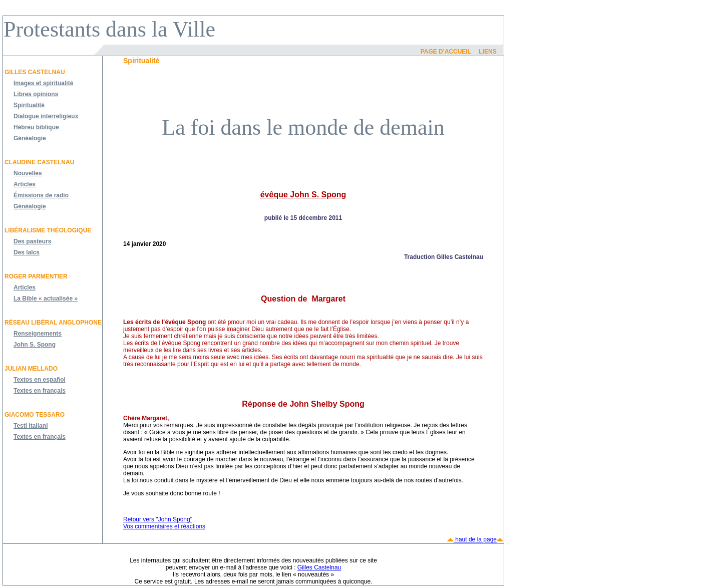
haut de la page (475, 539)
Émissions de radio (41, 195)
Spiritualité (29, 105)
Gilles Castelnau (35, 72)
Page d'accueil (446, 52)
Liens (487, 52)
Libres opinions (36, 94)
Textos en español (40, 380)
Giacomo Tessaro (35, 415)
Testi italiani (31, 426)
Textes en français (40, 391)
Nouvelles (28, 173)
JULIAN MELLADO (31, 369)
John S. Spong (35, 345)
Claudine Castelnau (39, 162)
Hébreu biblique (36, 127)
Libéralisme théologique (48, 230)
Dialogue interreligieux (46, 116)
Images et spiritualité (43, 83)
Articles (25, 184)
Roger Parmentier (36, 276)
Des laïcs (27, 252)
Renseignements (38, 334)
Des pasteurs (32, 241)
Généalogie (30, 138)
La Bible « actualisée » (46, 299)
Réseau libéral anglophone (53, 323)
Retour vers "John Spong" (158, 519)
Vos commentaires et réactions (164, 526)
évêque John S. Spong (303, 195)
